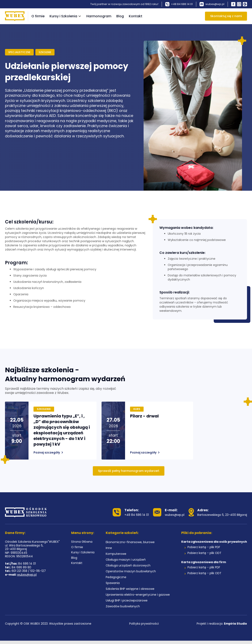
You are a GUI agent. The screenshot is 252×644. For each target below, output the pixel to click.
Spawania (113, 583)
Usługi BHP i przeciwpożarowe (127, 601)
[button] (65, 16)
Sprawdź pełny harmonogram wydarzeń (129, 471)
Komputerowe (116, 554)
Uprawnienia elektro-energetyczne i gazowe (138, 595)
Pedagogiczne (116, 577)
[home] (15, 16)
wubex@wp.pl (27, 575)
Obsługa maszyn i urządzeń (126, 560)
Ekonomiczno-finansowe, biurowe (130, 542)
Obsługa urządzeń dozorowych (128, 566)
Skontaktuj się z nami (226, 16)
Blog (120, 16)
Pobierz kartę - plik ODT (204, 553)
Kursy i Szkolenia (83, 553)
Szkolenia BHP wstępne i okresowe (130, 589)
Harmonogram (99, 16)
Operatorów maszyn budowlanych (131, 571)
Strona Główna (82, 542)
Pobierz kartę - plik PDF (204, 547)
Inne (109, 548)
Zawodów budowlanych (123, 606)
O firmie (38, 16)
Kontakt (136, 16)
